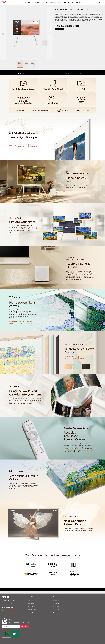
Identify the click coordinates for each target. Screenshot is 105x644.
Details (21, 73)
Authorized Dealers (32, 610)
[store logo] (5, 2)
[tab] (21, 73)
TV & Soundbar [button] (27, 2)
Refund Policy (57, 607)
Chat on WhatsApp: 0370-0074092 (12, 611)
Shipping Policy (57, 600)
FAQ (54, 613)
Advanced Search (32, 603)
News (29, 616)
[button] (3, 33)
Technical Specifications (72, 73)
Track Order (31, 600)
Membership (71, 2)
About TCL (78, 2)
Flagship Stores (31, 607)
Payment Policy (57, 597)
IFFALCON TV (58, 2)
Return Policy (56, 610)
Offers (65, 2)
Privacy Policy (57, 603)
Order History (31, 597)
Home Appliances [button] (47, 2)
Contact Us (30, 613)
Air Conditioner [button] (37, 2)
